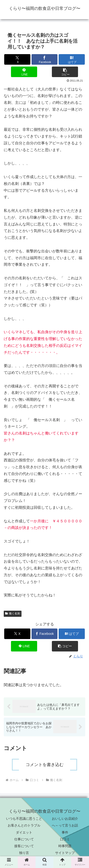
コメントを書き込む (45, 765)
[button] (65, 72)
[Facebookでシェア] (45, 59)
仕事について (24, 839)
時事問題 (65, 846)
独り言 (24, 853)
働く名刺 (13, 614)
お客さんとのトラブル (24, 825)
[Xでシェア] (17, 59)
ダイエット (24, 832)
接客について (24, 846)
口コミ (65, 839)
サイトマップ (65, 853)
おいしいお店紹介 (65, 819)
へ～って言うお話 (65, 825)
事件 (65, 832)
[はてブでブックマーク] (72, 59)
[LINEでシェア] (24, 72)
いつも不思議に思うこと (24, 819)
